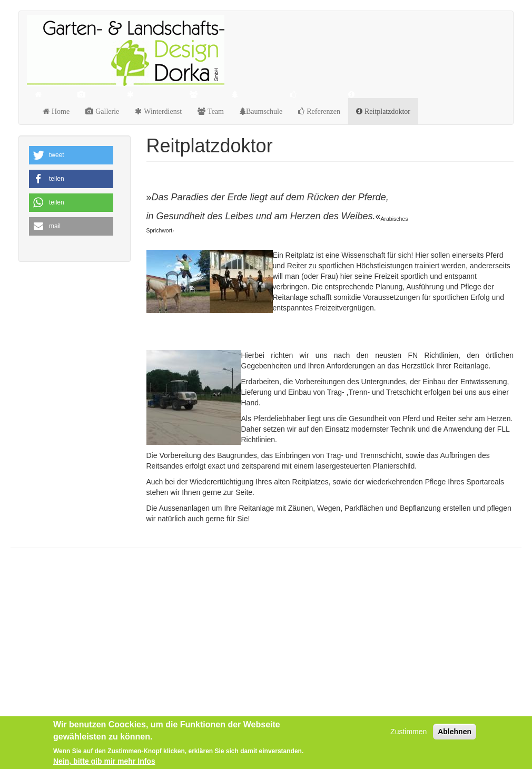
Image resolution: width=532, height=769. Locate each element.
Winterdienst (162, 111)
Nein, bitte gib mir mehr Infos (104, 761)
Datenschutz (45, 583)
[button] (71, 155)
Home (60, 111)
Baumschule (264, 111)
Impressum (43, 608)
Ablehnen (455, 732)
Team (215, 111)
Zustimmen (408, 732)
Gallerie (106, 111)
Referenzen (322, 111)
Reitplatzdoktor (386, 111)
